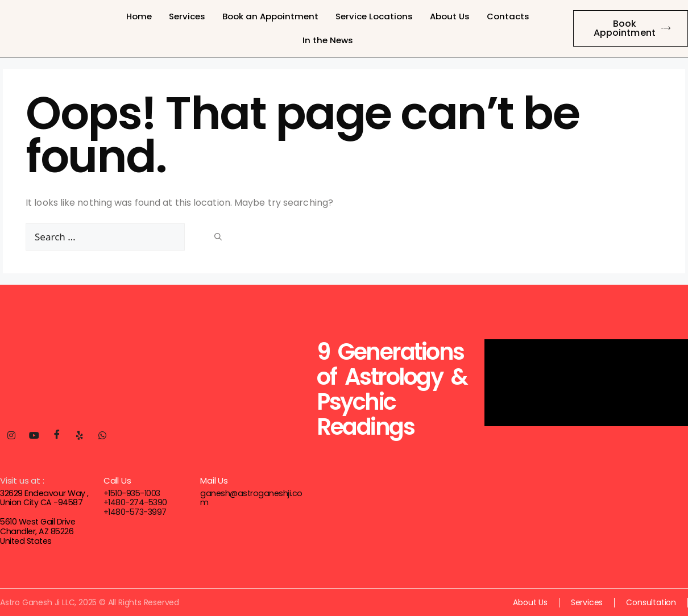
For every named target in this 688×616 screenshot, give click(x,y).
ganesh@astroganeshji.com (252, 493)
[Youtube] (34, 436)
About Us (450, 16)
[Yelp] (80, 436)
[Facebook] (57, 436)
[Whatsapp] (102, 436)
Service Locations (374, 16)
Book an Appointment (270, 16)
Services (187, 16)
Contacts (508, 16)
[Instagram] (11, 436)
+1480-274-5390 (135, 502)
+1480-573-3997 (135, 512)
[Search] (218, 236)
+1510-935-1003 (131, 493)
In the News (328, 40)
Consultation (651, 602)
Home (139, 16)
